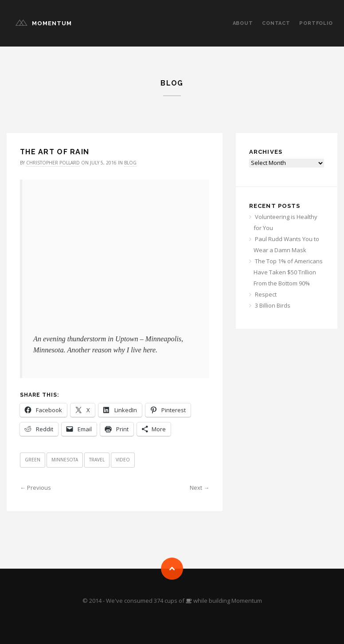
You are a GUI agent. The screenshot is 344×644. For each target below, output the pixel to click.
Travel (97, 460)
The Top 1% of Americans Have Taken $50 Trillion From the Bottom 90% (288, 272)
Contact (276, 23)
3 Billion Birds (273, 305)
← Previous (35, 488)
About (243, 23)
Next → (199, 488)
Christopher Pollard (53, 163)
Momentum (52, 23)
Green (33, 460)
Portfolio (316, 23)
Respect (266, 294)
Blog (130, 163)
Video (123, 460)
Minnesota (65, 460)
